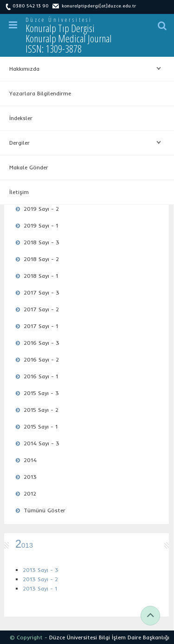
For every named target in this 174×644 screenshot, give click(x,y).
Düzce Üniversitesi (59, 20)
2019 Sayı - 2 (41, 209)
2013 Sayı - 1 (40, 588)
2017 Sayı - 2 (41, 309)
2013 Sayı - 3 (41, 570)
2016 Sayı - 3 (42, 343)
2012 (30, 493)
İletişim (19, 192)
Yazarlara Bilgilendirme (40, 93)
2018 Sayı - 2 (41, 259)
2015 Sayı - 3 (41, 393)
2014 (30, 460)
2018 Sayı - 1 (41, 276)
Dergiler (83, 143)
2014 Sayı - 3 (42, 443)
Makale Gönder (29, 167)
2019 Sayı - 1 (41, 225)
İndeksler (21, 118)
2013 (30, 477)
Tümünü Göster (45, 510)
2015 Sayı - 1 (41, 426)
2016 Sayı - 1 (41, 376)
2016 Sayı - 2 (41, 359)
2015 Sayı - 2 (41, 410)
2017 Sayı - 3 (42, 292)
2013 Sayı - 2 (40, 579)
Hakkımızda (83, 69)
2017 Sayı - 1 (41, 326)
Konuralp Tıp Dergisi (69, 38)
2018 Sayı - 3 (42, 242)
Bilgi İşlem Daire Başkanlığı (134, 637)
